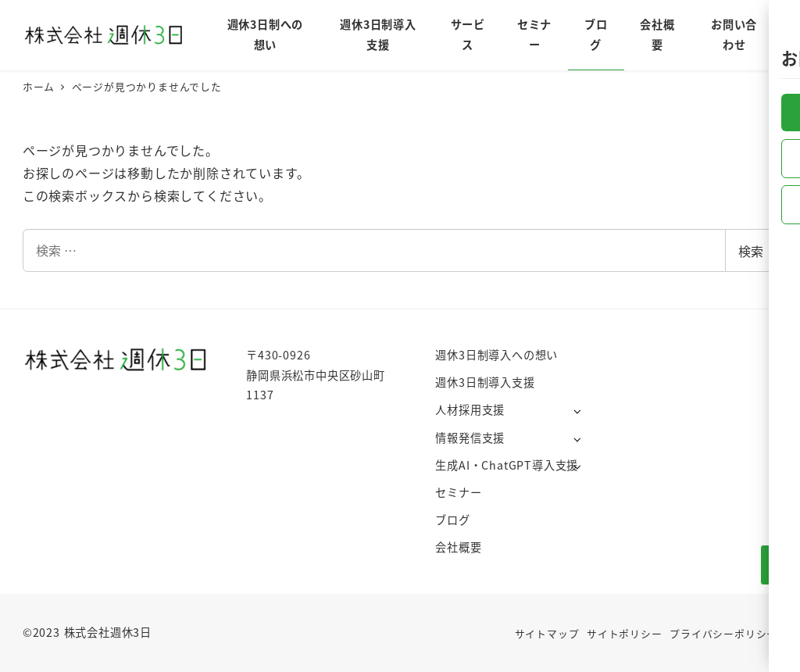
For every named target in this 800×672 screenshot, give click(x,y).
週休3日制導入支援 (485, 382)
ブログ (452, 520)
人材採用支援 (470, 409)
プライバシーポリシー (723, 633)
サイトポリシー (625, 633)
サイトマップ (547, 633)
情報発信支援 (470, 438)
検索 (751, 251)
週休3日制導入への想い (496, 355)
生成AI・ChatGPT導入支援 (507, 465)
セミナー (458, 492)
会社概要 (458, 547)
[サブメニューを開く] (577, 411)
